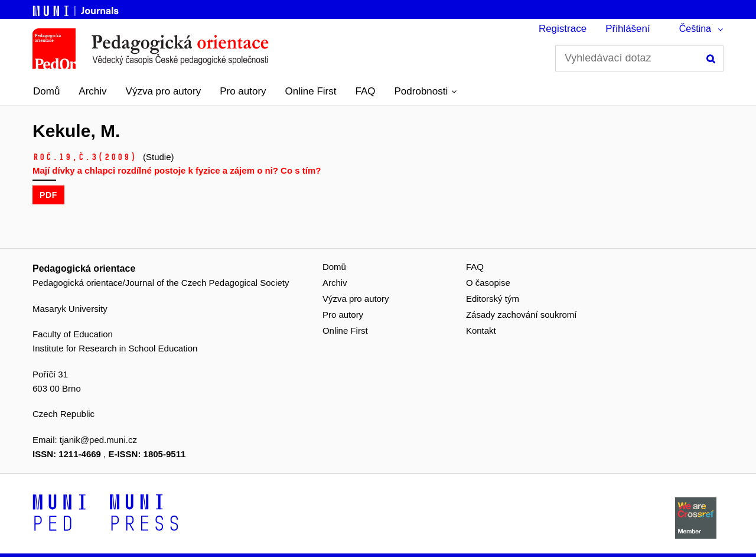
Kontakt (481, 330)
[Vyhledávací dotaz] (639, 58)
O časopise (488, 283)
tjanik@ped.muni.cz (98, 440)
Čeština (695, 29)
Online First (311, 91)
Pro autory (243, 91)
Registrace (563, 29)
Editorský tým (493, 299)
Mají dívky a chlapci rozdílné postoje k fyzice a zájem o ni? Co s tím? (177, 170)
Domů (46, 91)
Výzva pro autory (164, 91)
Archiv (92, 91)
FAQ (366, 91)
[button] (426, 92)
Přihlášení (628, 29)
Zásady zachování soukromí (522, 315)
